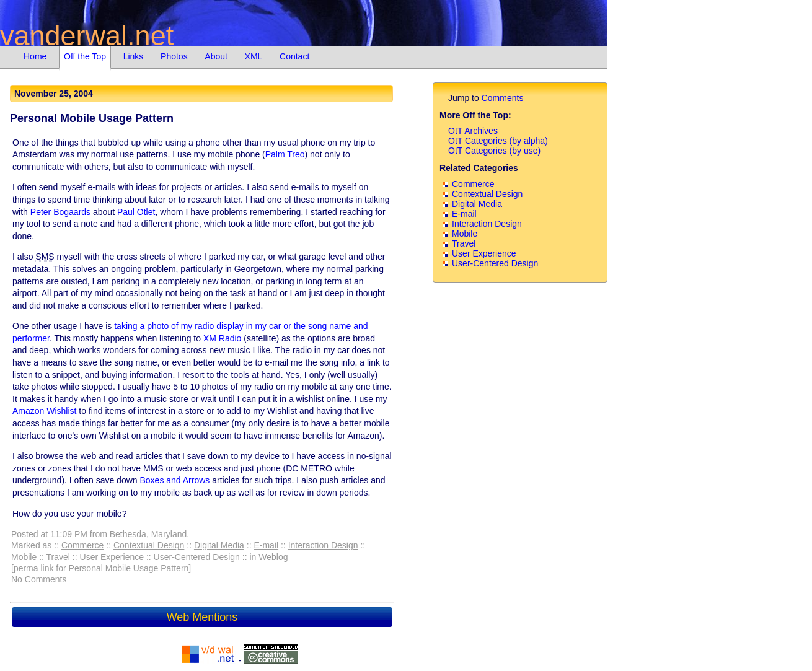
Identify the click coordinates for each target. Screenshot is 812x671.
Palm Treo (285, 154)
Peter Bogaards (60, 212)
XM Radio (222, 338)
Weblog (273, 557)
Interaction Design (323, 545)
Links (134, 56)
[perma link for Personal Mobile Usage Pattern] (101, 568)
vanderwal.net (87, 36)
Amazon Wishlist (44, 411)
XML (254, 56)
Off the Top (85, 56)
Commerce (82, 545)
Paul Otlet (136, 212)
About (216, 56)
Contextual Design (149, 545)
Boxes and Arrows (174, 480)
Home (35, 56)
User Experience (112, 557)
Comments (503, 98)
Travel (58, 557)
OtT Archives (473, 131)
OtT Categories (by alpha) (498, 141)
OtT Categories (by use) (494, 151)
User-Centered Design (197, 557)
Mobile (24, 557)
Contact (294, 56)
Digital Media (219, 545)
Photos (174, 56)
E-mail (266, 545)
